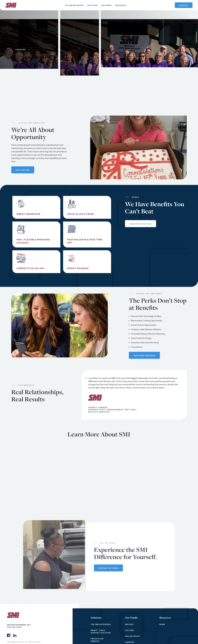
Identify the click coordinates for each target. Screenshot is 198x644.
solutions (92, 5)
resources (121, 5)
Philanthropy (133, 636)
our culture (23, 170)
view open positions (141, 224)
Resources (165, 618)
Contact (184, 5)
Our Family (131, 618)
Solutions (96, 618)
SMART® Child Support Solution (101, 631)
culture (130, 630)
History (129, 624)
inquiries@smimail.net (19, 625)
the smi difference (74, 5)
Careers (130, 642)
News (162, 624)
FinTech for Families (97, 640)
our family (106, 5)
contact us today (108, 568)
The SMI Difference (101, 624)
